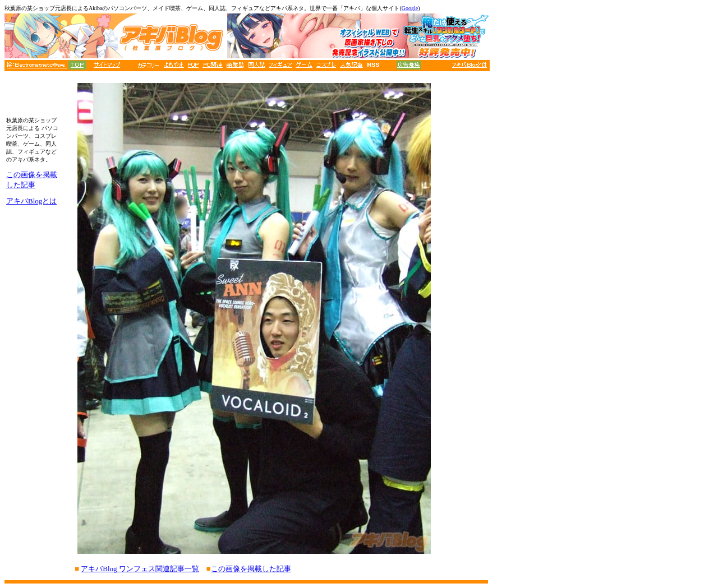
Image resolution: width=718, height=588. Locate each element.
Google (410, 8)
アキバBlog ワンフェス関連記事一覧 (140, 569)
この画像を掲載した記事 (251, 569)
